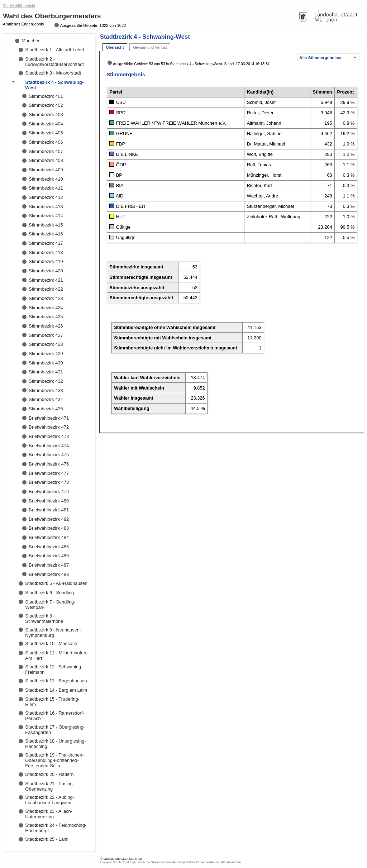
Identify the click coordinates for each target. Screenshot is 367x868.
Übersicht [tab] (115, 47)
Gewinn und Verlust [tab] (150, 47)
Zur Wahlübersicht (19, 6)
